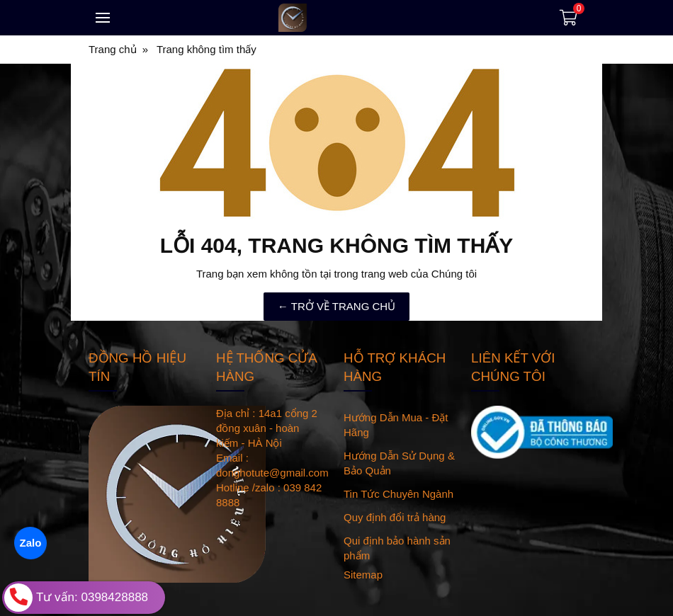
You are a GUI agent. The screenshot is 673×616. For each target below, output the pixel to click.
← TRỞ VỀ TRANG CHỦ (336, 306)
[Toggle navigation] (103, 18)
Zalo (30, 543)
